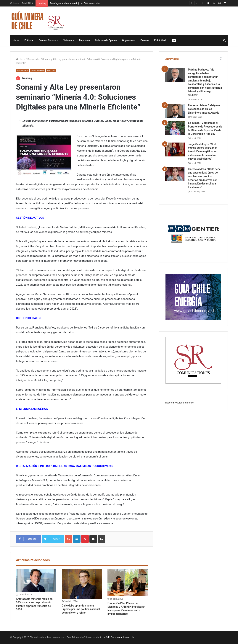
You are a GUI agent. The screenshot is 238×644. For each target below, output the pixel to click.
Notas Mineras (37, 70)
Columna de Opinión (106, 40)
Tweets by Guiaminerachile (179, 403)
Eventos (145, 40)
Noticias (67, 40)
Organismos (129, 40)
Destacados (34, 59)
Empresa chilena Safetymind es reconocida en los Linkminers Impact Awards (205, 109)
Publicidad (160, 40)
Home (16, 40)
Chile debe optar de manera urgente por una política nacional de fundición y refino (81, 609)
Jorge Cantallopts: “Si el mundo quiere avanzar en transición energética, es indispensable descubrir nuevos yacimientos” (203, 151)
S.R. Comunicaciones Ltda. (121, 637)
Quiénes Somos (47, 40)
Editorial (29, 40)
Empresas (84, 40)
